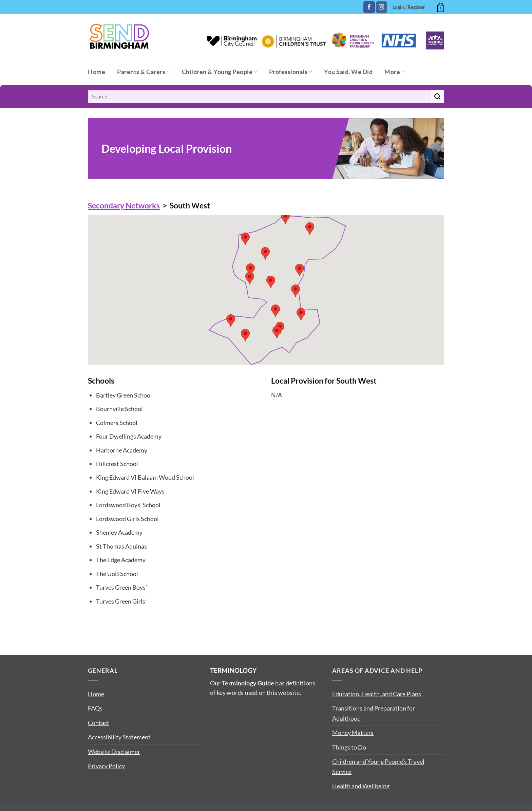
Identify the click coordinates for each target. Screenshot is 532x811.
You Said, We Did (348, 72)
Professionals (291, 72)
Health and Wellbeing (361, 786)
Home (97, 72)
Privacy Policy (106, 766)
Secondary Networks (124, 205)
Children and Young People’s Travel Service (378, 766)
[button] (440, 6)
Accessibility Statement (119, 737)
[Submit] (438, 96)
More (395, 72)
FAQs (95, 708)
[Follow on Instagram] (382, 7)
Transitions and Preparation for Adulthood (374, 713)
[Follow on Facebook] (369, 7)
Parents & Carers (144, 72)
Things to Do (349, 747)
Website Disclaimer (114, 752)
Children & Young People (220, 72)
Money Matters (353, 733)
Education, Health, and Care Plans (377, 694)
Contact (99, 723)
